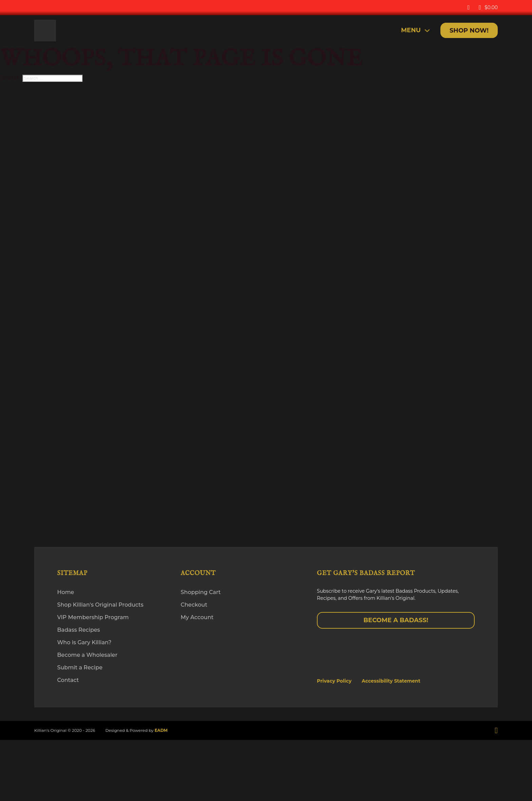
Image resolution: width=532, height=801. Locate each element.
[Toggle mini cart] (488, 7)
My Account (197, 617)
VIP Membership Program (93, 617)
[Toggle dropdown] (427, 31)
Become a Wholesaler (87, 655)
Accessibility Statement (391, 681)
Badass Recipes (79, 630)
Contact (68, 680)
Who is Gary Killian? (84, 642)
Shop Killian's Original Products (100, 605)
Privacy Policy (334, 681)
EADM (161, 730)
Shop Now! (469, 31)
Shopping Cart (201, 592)
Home (66, 592)
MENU (411, 30)
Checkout (194, 605)
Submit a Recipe (80, 667)
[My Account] (469, 7)
